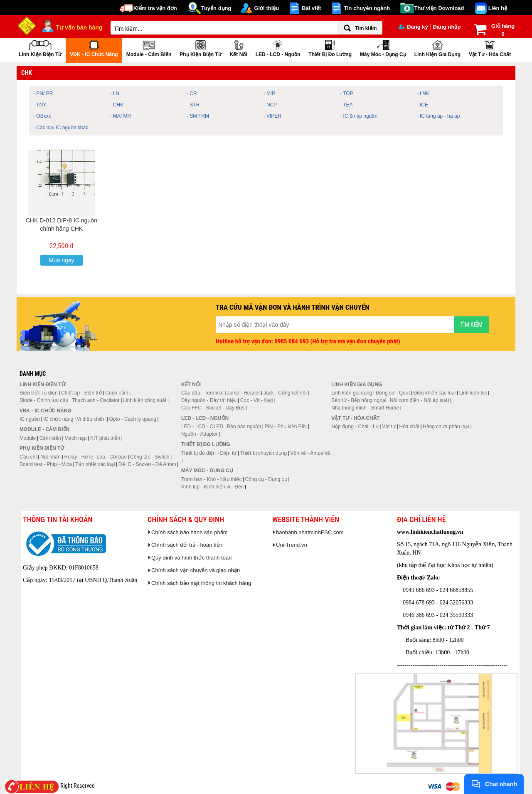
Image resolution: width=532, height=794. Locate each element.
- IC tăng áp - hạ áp (438, 116)
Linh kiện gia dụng (437, 48)
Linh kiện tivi (473, 393)
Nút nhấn (50, 457)
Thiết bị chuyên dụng (264, 453)
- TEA (346, 105)
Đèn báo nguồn (244, 427)
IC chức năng (58, 419)
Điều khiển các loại (435, 393)
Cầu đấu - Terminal (202, 393)
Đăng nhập (447, 27)
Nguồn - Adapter (199, 434)
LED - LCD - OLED (202, 427)
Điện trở (28, 393)
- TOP (347, 94)
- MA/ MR (121, 116)
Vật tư (389, 427)
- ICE (422, 105)
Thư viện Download (439, 8)
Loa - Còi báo (112, 457)
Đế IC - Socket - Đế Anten (147, 464)
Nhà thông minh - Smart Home (365, 408)
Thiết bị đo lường (330, 48)
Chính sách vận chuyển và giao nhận (196, 570)
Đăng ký (413, 27)
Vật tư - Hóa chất (490, 48)
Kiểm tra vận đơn (155, 8)
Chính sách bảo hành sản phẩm (190, 532)
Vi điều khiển (91, 419)
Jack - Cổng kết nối (285, 393)
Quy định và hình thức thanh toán (191, 558)
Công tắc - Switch (150, 457)
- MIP (270, 94)
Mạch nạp (75, 438)
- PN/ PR (43, 94)
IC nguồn (30, 419)
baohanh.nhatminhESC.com (310, 532)
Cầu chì (28, 457)
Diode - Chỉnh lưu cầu (44, 400)
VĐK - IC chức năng (94, 48)
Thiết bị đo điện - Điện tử (209, 453)
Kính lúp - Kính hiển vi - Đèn (212, 487)
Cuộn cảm (117, 393)
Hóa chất (409, 427)
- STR (193, 105)
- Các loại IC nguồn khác (61, 128)
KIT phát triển (105, 438)
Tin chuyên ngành (367, 8)
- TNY (40, 105)
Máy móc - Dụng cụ (383, 48)
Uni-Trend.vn (292, 545)
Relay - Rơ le (79, 457)
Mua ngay (61, 260)
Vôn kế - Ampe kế (310, 453)
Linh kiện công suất (145, 400)
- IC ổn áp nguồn (359, 116)
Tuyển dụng (216, 8)
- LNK (423, 94)
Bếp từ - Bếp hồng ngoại (359, 400)
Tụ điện (49, 393)
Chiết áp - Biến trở (81, 393)
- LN (115, 94)
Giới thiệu (266, 8)
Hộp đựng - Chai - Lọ (355, 427)
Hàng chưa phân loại (446, 427)
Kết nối (239, 48)
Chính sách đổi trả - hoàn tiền (187, 545)
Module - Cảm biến (149, 48)
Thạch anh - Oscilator (96, 400)
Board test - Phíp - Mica (46, 464)
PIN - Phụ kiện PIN (286, 427)
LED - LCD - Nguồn (278, 48)
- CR (192, 94)
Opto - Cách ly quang (132, 419)
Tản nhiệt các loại (95, 464)
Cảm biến (50, 438)
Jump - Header (243, 393)
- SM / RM (198, 116)
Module (28, 438)
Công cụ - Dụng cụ (266, 479)
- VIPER (272, 116)
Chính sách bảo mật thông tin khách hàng (201, 583)
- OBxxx (42, 116)
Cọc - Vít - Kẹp (257, 400)
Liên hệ (498, 8)
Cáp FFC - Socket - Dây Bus (213, 408)
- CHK (117, 105)
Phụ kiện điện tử (200, 48)
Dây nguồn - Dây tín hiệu (209, 400)
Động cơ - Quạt (393, 393)
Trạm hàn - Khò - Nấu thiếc (211, 479)
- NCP (270, 105)
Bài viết (311, 8)
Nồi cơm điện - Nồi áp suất (420, 400)
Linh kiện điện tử (40, 48)
